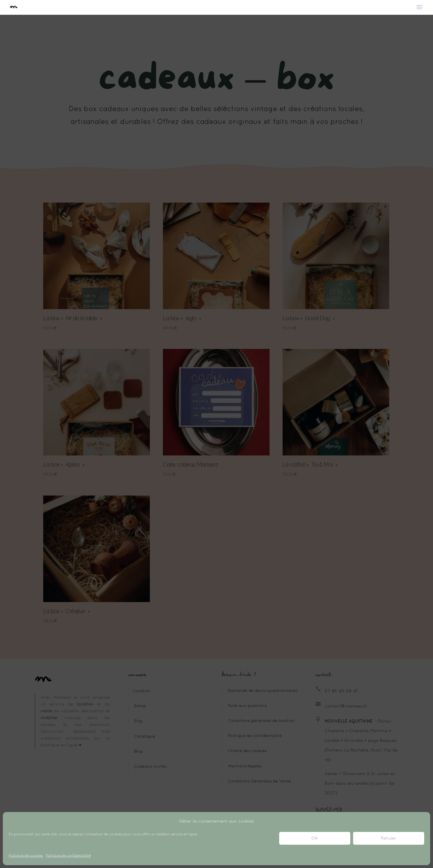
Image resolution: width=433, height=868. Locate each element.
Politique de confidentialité (68, 856)
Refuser (389, 838)
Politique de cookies (26, 856)
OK (315, 838)
